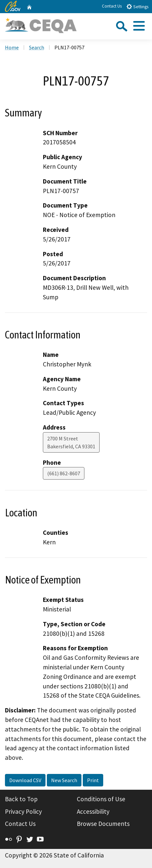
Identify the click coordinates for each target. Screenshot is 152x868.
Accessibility (93, 811)
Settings (137, 6)
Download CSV (25, 780)
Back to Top (21, 799)
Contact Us (112, 6)
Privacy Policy (23, 811)
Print (93, 780)
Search (37, 47)
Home (12, 47)
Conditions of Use (101, 799)
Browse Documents (103, 824)
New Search (64, 780)
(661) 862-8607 (64, 473)
